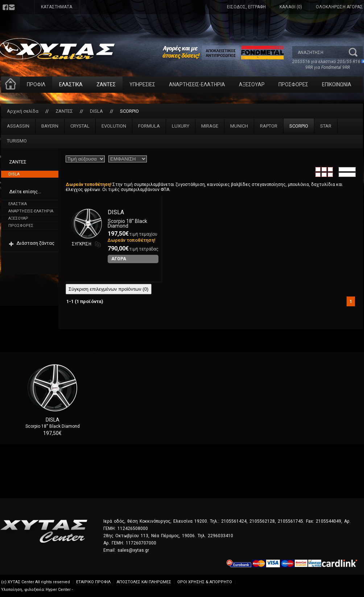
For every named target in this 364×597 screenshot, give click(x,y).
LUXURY (181, 126)
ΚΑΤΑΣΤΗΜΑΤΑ (57, 7)
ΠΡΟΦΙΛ (36, 84)
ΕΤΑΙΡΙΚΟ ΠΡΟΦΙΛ (93, 582)
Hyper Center (58, 590)
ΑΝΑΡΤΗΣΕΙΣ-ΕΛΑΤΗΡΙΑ (197, 84)
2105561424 (234, 521)
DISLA (96, 111)
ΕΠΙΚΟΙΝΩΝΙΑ (337, 84)
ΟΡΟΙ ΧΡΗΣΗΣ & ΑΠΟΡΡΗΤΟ (205, 582)
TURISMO (17, 141)
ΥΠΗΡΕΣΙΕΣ (142, 84)
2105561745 (290, 521)
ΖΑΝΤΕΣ (106, 84)
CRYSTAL (80, 126)
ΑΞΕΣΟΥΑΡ (252, 84)
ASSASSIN (18, 126)
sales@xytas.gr (133, 550)
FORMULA (149, 126)
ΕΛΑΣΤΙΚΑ (71, 84)
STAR (326, 126)
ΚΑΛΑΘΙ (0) (291, 7)
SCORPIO (129, 111)
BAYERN (50, 126)
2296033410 (220, 536)
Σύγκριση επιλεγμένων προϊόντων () (109, 289)
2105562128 (262, 521)
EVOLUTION (114, 126)
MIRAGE (210, 126)
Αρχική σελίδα (23, 111)
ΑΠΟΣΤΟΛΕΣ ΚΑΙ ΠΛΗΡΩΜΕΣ (144, 582)
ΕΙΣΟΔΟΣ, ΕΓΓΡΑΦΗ (246, 7)
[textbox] (320, 52)
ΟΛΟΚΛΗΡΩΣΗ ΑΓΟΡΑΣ (339, 7)
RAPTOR (269, 126)
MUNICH (239, 126)
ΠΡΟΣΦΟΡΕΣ (293, 84)
